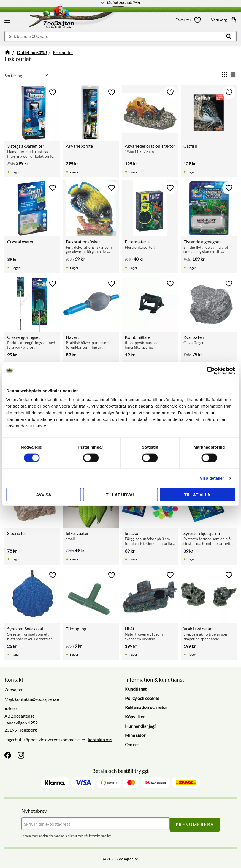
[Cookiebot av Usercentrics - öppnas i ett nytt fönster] (211, 371)
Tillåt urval (120, 494)
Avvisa (44, 494)
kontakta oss (100, 739)
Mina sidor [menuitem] (135, 735)
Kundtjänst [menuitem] (136, 689)
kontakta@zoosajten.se (37, 699)
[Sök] (229, 36)
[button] (8, 20)
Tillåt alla (197, 494)
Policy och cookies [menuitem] (142, 698)
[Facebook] (8, 755)
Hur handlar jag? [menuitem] (140, 726)
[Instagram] (21, 755)
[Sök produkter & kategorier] (120, 36)
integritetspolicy (100, 835)
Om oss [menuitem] (132, 744)
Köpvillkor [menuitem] (135, 717)
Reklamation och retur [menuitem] (146, 707)
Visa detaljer (212, 478)
